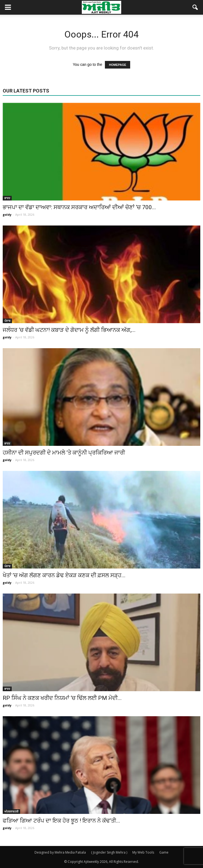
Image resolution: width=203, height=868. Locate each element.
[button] (195, 7)
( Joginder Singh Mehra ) (109, 852)
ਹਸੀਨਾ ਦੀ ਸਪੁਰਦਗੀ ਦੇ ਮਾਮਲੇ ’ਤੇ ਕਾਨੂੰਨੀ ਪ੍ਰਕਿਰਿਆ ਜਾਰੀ (64, 453)
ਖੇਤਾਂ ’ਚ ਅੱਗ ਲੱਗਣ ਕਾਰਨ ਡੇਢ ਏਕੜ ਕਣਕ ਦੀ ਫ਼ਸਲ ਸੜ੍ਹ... (64, 575)
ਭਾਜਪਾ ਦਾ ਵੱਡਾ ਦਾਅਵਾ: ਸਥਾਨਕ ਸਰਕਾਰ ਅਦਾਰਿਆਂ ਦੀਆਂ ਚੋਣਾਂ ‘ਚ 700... (79, 207)
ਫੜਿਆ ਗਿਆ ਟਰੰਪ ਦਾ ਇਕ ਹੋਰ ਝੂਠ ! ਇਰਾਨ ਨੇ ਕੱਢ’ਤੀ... (61, 821)
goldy (7, 214)
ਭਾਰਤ (7, 198)
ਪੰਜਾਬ (7, 321)
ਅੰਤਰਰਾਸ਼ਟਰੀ (11, 811)
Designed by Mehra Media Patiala (60, 852)
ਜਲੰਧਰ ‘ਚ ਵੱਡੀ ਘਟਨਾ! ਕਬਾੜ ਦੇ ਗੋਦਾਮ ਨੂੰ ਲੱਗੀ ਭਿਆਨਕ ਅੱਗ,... (69, 330)
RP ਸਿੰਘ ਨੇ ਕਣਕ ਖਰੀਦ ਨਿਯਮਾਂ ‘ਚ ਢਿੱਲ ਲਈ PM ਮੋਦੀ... (62, 698)
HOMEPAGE (118, 65)
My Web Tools (143, 852)
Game (164, 852)
